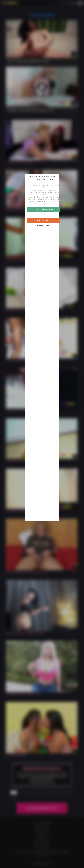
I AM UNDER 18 (44, 221)
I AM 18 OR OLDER (44, 210)
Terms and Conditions (44, 226)
